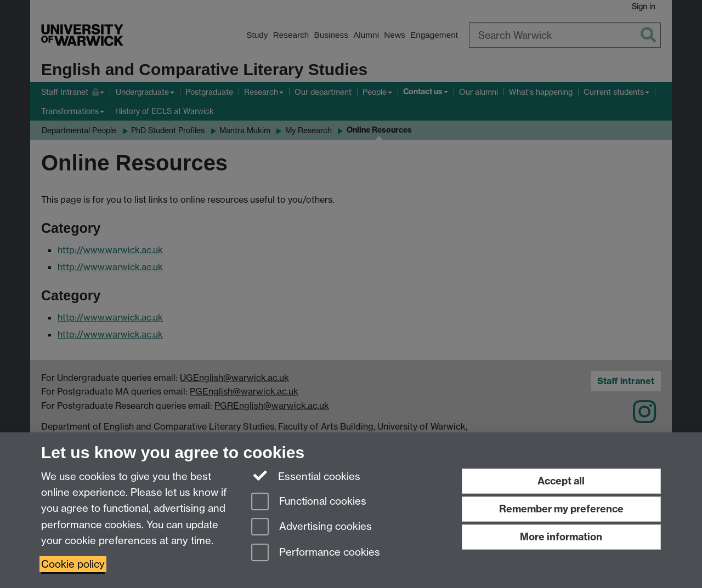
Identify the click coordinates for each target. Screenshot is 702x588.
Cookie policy (73, 564)
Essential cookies (306, 476)
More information (561, 537)
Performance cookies (316, 553)
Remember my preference (561, 509)
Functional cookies (309, 502)
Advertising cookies (312, 527)
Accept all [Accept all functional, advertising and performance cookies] (561, 481)
